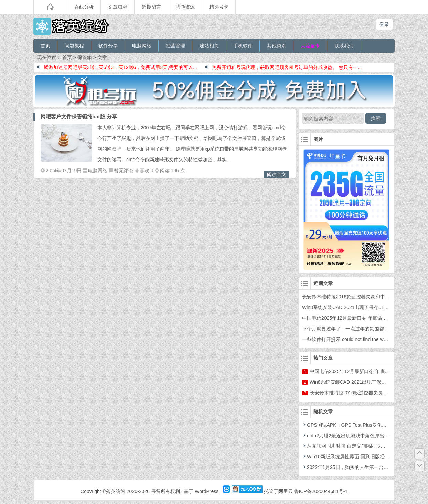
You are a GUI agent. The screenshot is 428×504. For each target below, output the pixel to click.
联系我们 (344, 46)
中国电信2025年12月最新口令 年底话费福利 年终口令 (360, 318)
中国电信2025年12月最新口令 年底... (349, 371)
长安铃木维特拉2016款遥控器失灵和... (351, 393)
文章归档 (118, 7)
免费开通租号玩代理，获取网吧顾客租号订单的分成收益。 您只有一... (284, 67)
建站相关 (209, 46)
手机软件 (243, 46)
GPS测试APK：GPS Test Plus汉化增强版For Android (362, 425)
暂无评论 (124, 171)
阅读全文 (277, 174)
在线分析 (84, 7)
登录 (384, 24)
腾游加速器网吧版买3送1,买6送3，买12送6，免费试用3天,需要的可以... (117, 67)
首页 (45, 46)
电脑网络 (142, 46)
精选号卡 (219, 7)
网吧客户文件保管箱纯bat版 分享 (79, 116)
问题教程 (74, 46)
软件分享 (108, 46)
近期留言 (151, 7)
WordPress (207, 491)
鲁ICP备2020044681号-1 (321, 491)
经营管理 (175, 46)
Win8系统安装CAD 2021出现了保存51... (353, 382)
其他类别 (277, 46)
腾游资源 (185, 7)
